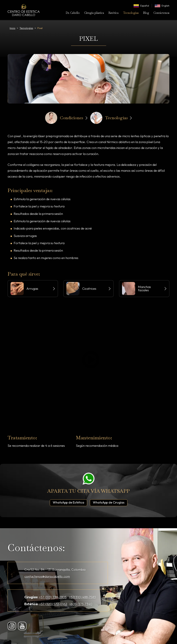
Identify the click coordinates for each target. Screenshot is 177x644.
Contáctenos (161, 13)
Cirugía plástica (94, 13)
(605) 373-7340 (81, 604)
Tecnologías (131, 13)
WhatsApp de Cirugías (110, 502)
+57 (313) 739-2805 (53, 597)
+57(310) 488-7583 (82, 597)
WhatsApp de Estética (70, 502)
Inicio (13, 28)
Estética (113, 13)
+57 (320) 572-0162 (53, 604)
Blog (146, 13)
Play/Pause (90, 360)
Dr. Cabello (73, 13)
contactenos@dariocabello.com (47, 576)
